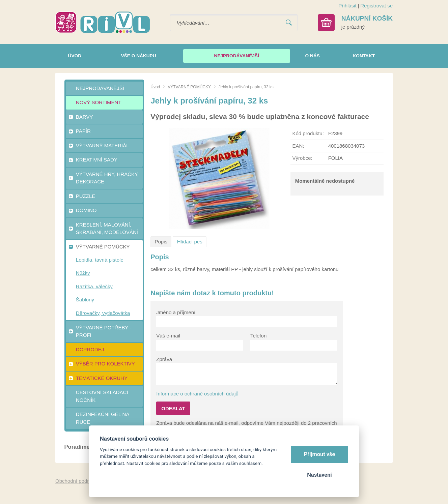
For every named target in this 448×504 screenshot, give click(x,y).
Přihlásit (347, 6)
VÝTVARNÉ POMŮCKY (189, 87)
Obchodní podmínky (78, 481)
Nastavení (319, 475)
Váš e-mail (168, 336)
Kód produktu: (308, 133)
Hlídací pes (190, 242)
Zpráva (164, 359)
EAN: (298, 146)
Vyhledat (289, 23)
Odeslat (173, 408)
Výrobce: (302, 158)
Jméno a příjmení (176, 312)
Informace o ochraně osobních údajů (197, 394)
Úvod (155, 87)
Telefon (258, 336)
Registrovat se (376, 6)
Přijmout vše (320, 454)
